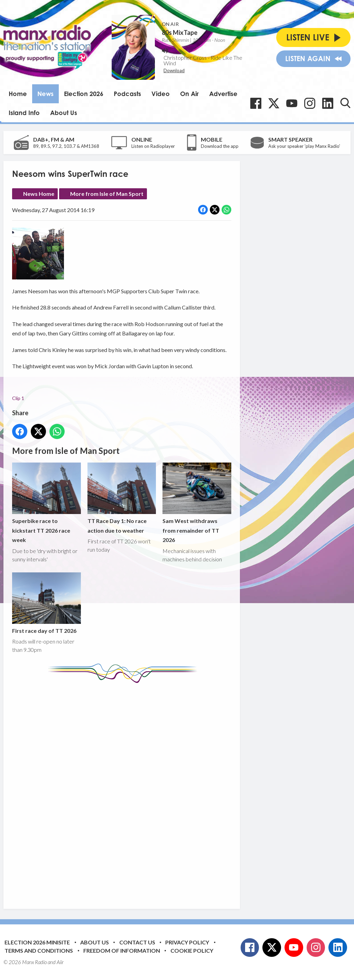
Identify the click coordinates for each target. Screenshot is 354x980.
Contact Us (137, 942)
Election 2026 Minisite (37, 942)
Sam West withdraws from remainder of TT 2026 (197, 503)
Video (161, 94)
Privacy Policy (187, 942)
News (45, 94)
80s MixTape (180, 32)
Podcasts (127, 94)
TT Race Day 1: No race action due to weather (122, 498)
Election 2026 (84, 94)
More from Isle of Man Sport (107, 194)
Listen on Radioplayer (153, 146)
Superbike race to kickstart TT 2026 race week (46, 503)
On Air (189, 94)
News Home (39, 194)
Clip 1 (18, 398)
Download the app (220, 146)
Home (18, 94)
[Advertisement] (142, 791)
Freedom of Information (122, 950)
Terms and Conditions (39, 950)
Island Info (24, 113)
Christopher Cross (185, 58)
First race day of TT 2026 (46, 603)
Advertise (223, 94)
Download (174, 70)
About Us (64, 113)
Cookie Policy (192, 950)
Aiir (60, 962)
